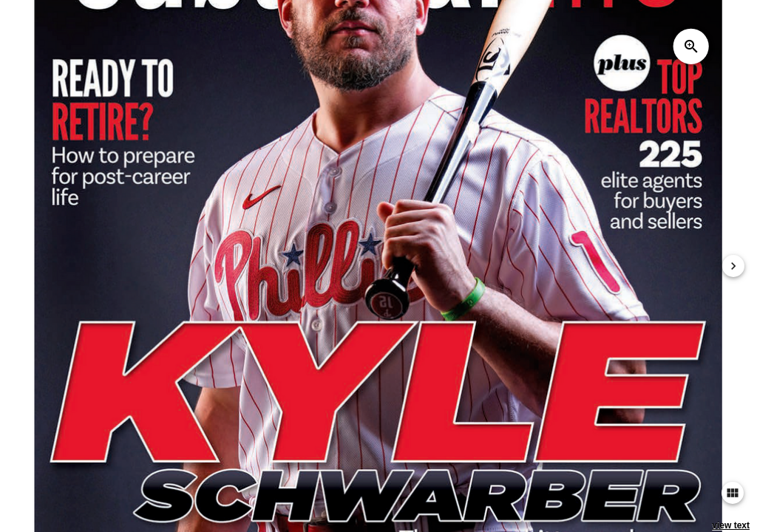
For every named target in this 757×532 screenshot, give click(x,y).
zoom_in (691, 47)
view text (731, 525)
